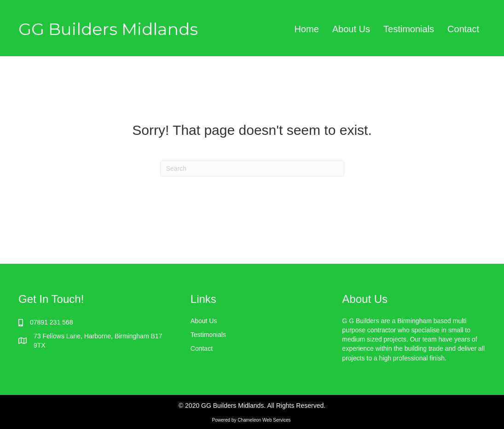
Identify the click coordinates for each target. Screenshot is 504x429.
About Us (351, 29)
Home (306, 29)
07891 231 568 (51, 322)
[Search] (252, 168)
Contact (463, 29)
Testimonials (409, 29)
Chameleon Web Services (265, 420)
